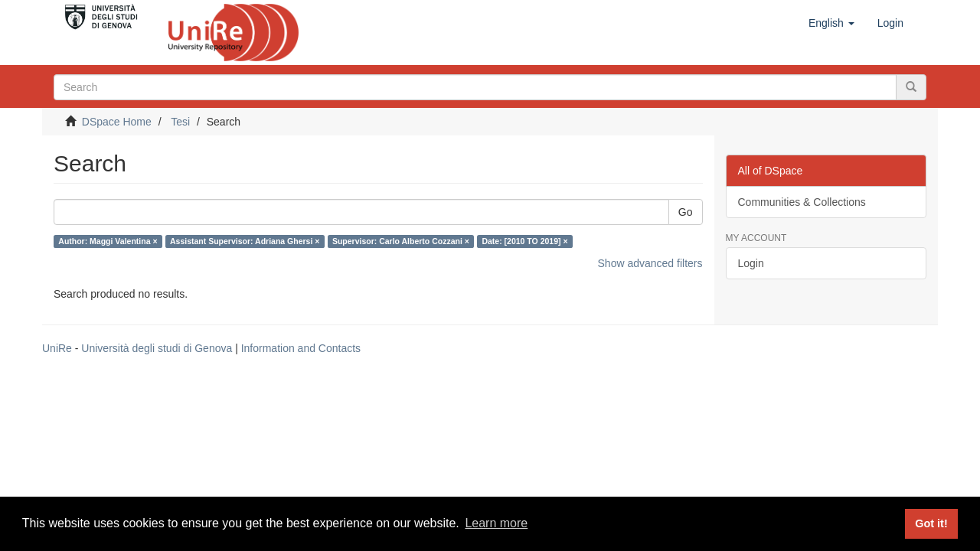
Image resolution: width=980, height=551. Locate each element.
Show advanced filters (650, 263)
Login (751, 263)
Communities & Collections (802, 202)
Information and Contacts (301, 348)
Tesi (180, 122)
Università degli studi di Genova (157, 348)
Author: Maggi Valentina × (108, 241)
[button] (831, 23)
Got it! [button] (931, 523)
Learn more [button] (496, 523)
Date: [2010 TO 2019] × (524, 241)
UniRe (57, 348)
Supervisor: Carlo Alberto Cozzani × (401, 241)
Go (686, 212)
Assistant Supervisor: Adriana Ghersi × (245, 241)
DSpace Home (117, 122)
